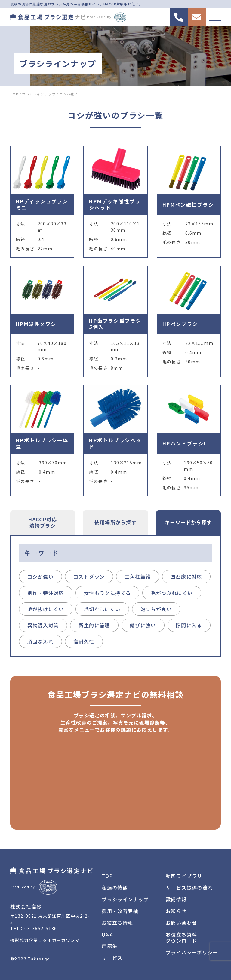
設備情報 (176, 899)
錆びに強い (143, 625)
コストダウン (89, 577)
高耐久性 (84, 641)
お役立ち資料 (181, 938)
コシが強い (40, 577)
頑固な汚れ (40, 641)
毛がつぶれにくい (172, 593)
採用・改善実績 (120, 911)
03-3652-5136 (41, 928)
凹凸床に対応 (186, 577)
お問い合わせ (181, 923)
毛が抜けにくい (46, 609)
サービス (112, 958)
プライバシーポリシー (192, 952)
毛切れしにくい (102, 609)
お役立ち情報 (117, 923)
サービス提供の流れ (189, 888)
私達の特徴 (115, 888)
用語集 (109, 946)
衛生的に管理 (94, 625)
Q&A (107, 934)
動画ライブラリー (187, 876)
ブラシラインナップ (125, 899)
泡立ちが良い (156, 609)
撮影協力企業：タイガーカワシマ (45, 940)
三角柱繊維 (138, 577)
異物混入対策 (43, 625)
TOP (107, 876)
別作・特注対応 (46, 593)
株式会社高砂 (26, 906)
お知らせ (176, 911)
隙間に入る (189, 625)
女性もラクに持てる (108, 593)
